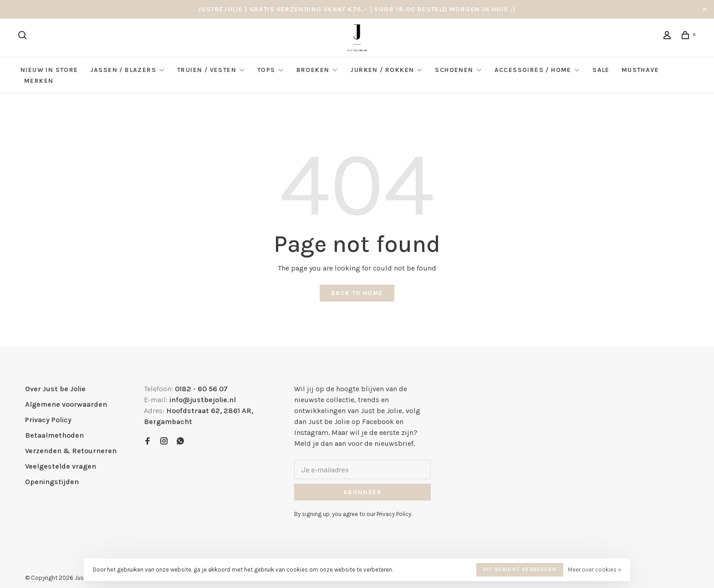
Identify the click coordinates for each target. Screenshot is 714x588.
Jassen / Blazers (123, 70)
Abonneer (362, 492)
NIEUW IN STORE (49, 70)
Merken (39, 81)
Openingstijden (52, 482)
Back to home (357, 293)
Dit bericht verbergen (520, 569)
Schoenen (454, 70)
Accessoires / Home (534, 70)
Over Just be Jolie (55, 389)
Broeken (313, 70)
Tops (266, 70)
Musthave (640, 70)
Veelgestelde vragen (61, 466)
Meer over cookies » (594, 570)
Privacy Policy (48, 420)
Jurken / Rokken (382, 70)
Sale (601, 70)
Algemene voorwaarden (66, 404)
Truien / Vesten (207, 70)
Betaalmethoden (54, 435)
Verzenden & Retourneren (71, 451)
